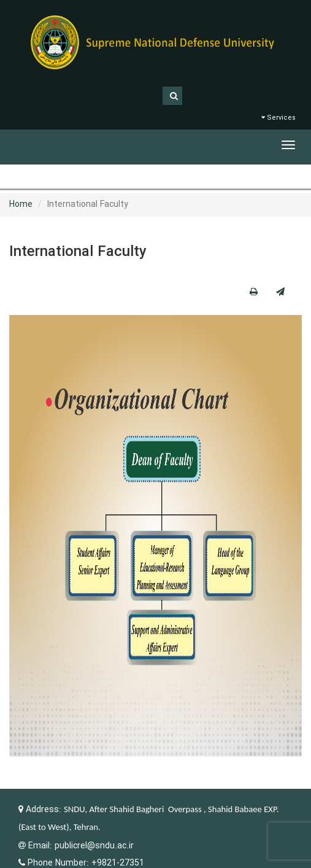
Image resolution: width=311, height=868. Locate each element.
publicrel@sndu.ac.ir (94, 846)
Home (21, 204)
